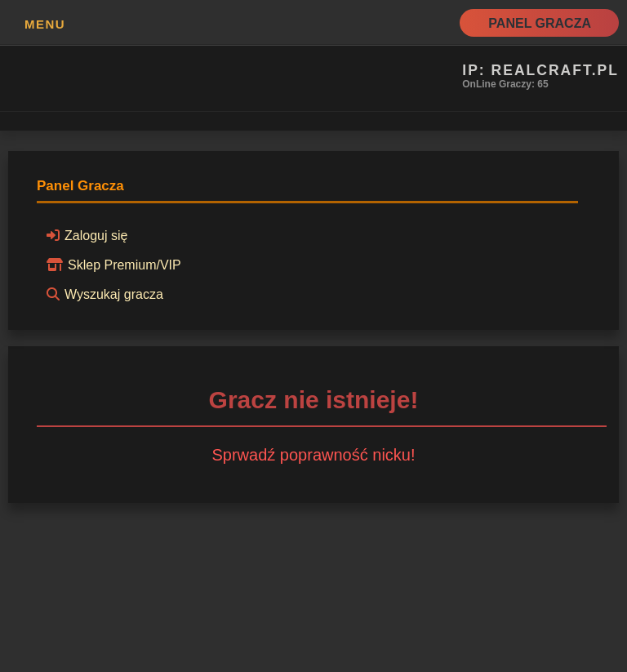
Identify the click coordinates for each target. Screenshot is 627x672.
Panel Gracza (540, 23)
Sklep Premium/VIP (111, 265)
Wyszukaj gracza (102, 294)
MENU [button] (45, 24)
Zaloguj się (84, 235)
